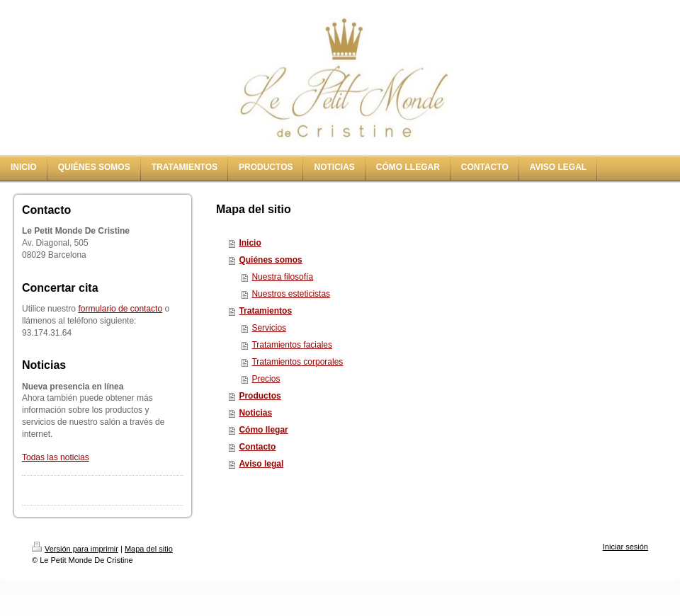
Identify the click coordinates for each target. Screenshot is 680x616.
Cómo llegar (263, 430)
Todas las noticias (56, 457)
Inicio (250, 243)
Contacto (257, 447)
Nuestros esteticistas (291, 294)
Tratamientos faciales (292, 345)
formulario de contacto (120, 309)
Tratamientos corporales (297, 362)
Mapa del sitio (149, 549)
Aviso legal (261, 464)
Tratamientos (265, 311)
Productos (260, 396)
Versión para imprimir (75, 549)
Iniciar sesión (625, 547)
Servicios (269, 328)
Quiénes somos (270, 260)
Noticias (255, 413)
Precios (266, 379)
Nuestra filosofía (282, 277)
